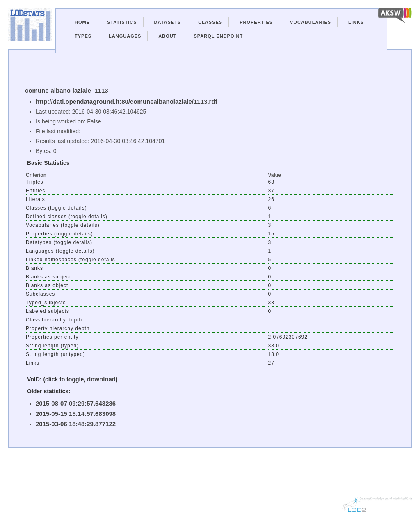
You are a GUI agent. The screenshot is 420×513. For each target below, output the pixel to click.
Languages (125, 36)
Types (83, 36)
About (167, 36)
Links (356, 22)
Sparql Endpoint (218, 36)
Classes (210, 22)
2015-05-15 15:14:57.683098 (76, 414)
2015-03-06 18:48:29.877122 (76, 424)
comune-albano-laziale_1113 (67, 90)
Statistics (122, 22)
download (101, 379)
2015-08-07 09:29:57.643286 (76, 403)
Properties (256, 22)
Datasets (168, 22)
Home (82, 22)
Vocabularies (310, 22)
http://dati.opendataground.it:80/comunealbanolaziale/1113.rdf (127, 101)
